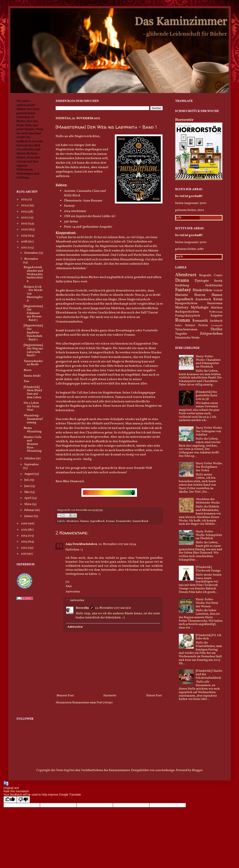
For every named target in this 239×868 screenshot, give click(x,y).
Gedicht (218, 291)
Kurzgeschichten (186, 303)
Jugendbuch (97, 521)
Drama (182, 281)
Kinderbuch (203, 300)
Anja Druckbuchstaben (81, 544)
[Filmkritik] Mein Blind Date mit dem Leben (33, 392)
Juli (27, 480)
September (32, 465)
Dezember (31, 253)
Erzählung (182, 286)
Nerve (28, 370)
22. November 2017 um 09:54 (117, 544)
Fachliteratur (214, 286)
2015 (24, 530)
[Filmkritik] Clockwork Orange (208, 569)
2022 (25, 218)
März (28, 504)
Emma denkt (32, 376)
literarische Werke (187, 338)
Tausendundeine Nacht (33, 363)
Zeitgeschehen (211, 334)
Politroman (216, 312)
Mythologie (200, 308)
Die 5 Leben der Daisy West (32, 407)
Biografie (205, 275)
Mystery (182, 308)
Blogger (197, 770)
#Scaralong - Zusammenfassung (33, 419)
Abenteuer (72, 521)
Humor (217, 295)
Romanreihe (124, 521)
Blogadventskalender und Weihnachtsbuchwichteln (33, 274)
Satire (179, 326)
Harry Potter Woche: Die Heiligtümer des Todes (209, 467)
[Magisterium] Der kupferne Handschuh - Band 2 (33, 333)
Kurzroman (215, 303)
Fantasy (84, 521)
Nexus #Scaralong (33, 430)
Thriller (216, 329)
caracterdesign (165, 770)
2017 (24, 248)
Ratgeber (217, 316)
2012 (24, 548)
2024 (25, 205)
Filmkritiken (202, 290)
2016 (24, 524)
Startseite (110, 696)
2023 (25, 212)
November (31, 259)
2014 (24, 536)
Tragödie (181, 334)
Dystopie (202, 281)
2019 (24, 236)
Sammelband (140, 521)
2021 (24, 224)
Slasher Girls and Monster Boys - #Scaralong (33, 444)
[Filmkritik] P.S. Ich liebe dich (209, 637)
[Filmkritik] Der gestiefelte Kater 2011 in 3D (207, 396)
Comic (218, 275)
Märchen (217, 308)
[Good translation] (10, 800)
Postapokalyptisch (188, 316)
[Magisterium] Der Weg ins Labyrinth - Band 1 (33, 350)
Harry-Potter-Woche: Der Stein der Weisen (207, 603)
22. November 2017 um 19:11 (113, 608)
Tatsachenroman (186, 330)
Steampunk (217, 326)
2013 (24, 542)
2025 (25, 200)
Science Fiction (197, 325)
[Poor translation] (23, 800)
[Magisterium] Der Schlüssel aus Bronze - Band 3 (33, 313)
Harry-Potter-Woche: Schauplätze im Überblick (209, 535)
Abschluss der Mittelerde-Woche (208, 501)
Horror (200, 295)
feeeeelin (82, 608)
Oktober (30, 459)
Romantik (200, 321)
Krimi (218, 299)
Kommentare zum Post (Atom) (92, 703)
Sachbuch (216, 321)
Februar (30, 510)
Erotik (218, 281)
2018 (24, 242)
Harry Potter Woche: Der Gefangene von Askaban (209, 431)
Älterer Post (154, 696)
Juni (27, 486)
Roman (110, 521)
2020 (25, 230)
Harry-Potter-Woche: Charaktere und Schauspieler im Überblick (208, 362)
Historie (182, 295)
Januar (29, 516)
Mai (27, 492)
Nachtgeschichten (187, 312)
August (29, 474)
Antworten (73, 592)
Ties (26, 381)
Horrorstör (184, 120)
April (28, 498)
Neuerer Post (65, 696)
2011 (24, 554)
